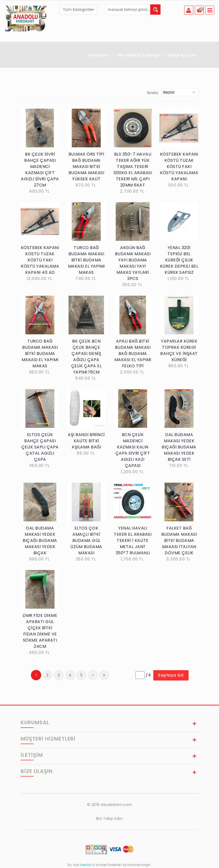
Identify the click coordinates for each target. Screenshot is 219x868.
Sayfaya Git (171, 675)
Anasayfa (99, 55)
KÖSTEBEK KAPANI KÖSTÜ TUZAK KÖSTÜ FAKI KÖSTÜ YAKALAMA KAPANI (179, 167)
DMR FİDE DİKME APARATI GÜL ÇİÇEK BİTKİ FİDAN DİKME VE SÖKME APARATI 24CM (40, 631)
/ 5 (148, 675)
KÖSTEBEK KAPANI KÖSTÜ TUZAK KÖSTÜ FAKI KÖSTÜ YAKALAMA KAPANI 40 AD (40, 260)
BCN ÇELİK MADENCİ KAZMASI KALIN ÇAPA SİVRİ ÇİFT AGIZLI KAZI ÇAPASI (133, 450)
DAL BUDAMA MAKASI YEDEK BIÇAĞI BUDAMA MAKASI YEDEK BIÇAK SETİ (179, 447)
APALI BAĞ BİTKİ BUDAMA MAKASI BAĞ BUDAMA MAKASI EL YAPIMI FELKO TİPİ (133, 354)
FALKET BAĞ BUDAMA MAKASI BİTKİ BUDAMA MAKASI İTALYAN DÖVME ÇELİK (179, 541)
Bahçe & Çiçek (182, 55)
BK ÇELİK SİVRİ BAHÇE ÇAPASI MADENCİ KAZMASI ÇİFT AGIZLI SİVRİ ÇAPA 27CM (40, 170)
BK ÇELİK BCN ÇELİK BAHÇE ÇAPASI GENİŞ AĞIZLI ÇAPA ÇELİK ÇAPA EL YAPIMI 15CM (86, 357)
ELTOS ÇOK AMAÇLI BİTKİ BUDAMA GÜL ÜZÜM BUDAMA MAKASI (86, 541)
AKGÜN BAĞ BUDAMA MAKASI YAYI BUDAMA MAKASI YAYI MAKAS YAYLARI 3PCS (133, 263)
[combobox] (78, 10)
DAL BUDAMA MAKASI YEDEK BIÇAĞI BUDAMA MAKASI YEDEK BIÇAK (40, 541)
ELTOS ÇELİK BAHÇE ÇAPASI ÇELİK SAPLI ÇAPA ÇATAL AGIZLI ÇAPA (40, 447)
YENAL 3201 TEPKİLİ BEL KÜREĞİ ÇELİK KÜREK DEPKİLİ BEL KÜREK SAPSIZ (179, 260)
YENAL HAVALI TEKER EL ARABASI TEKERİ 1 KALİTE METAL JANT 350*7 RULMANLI (133, 541)
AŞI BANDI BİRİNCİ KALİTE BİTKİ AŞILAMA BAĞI (86, 441)
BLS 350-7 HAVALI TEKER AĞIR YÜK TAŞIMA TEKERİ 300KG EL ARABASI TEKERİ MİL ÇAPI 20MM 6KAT (133, 170)
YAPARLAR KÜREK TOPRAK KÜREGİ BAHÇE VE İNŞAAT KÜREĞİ (179, 350)
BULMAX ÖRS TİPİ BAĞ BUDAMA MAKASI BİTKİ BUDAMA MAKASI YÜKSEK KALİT (86, 167)
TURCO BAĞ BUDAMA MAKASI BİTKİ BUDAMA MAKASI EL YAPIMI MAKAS (86, 260)
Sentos (86, 865)
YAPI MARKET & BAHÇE (138, 55)
